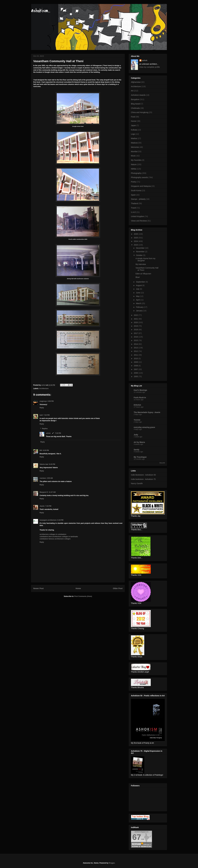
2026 (136, 234)
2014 (136, 344)
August (139, 285)
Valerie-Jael (44, 464)
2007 (136, 369)
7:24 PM (48, 506)
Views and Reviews (139, 221)
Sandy (136, 450)
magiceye (43, 401)
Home (78, 588)
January (140, 311)
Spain (133, 195)
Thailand (135, 203)
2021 (136, 319)
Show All (162, 463)
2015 (136, 340)
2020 (136, 322)
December (140, 248)
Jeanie (42, 506)
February (140, 307)
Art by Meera (139, 442)
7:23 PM (47, 415)
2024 (136, 241)
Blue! (138, 277)
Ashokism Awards (138, 95)
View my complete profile (150, 67)
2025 (136, 238)
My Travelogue (140, 457)
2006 (136, 373)
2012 (136, 351)
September (141, 282)
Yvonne (137, 420)
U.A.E (133, 212)
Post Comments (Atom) (83, 596)
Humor (134, 121)
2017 (136, 333)
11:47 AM (52, 492)
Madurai (134, 143)
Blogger (112, 863)
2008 (136, 366)
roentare (43, 478)
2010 (136, 359)
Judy (136, 435)
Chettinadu (135, 108)
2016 (136, 337)
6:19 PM (60, 520)
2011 (136, 355)
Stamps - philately (138, 199)
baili (41, 415)
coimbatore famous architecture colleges (55, 539)
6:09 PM (51, 401)
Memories (135, 147)
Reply (42, 408)
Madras (134, 138)
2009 (136, 362)
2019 (136, 326)
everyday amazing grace (144, 427)
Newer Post (38, 588)
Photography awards (139, 177)
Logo (133, 134)
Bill (41, 450)
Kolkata (134, 130)
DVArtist (137, 405)
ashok (48, 433)
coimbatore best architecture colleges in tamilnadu (59, 537)
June (138, 293)
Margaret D (44, 492)
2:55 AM (50, 478)
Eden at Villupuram (143, 274)
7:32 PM (58, 433)
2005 (136, 376)
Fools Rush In (140, 398)
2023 (136, 245)
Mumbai (134, 151)
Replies (45, 429)
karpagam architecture (48, 520)
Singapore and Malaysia (141, 186)
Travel (133, 208)
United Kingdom (138, 216)
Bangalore (135, 99)
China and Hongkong (140, 112)
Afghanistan (136, 82)
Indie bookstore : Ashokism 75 (143, 479)
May (138, 296)
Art (132, 91)
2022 (136, 315)
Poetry (134, 182)
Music (133, 156)
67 (137, 837)
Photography (136, 173)
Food (133, 117)
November (140, 252)
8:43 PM (52, 464)
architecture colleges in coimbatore (53, 534)
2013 (136, 348)
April (138, 300)
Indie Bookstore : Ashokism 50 (143, 475)
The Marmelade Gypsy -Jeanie (147, 412)
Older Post (118, 588)
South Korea (136, 190)
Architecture (44, 389)
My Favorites (136, 160)
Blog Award (136, 104)
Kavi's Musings (140, 390)
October (140, 255)
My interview (141, 264)
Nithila (134, 169)
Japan (133, 125)
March (139, 303)
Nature (134, 164)
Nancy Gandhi (137, 483)
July (138, 289)
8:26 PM (46, 450)
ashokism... (41, 11)
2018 (136, 330)
